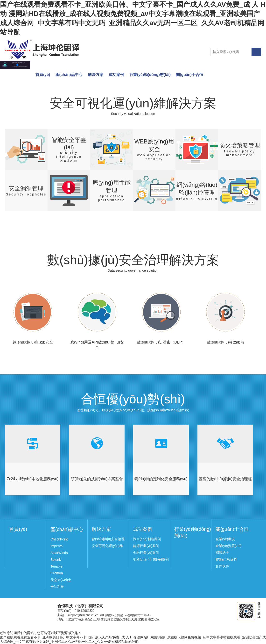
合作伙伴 (222, 566)
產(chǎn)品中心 (69, 75)
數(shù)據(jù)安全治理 (108, 539)
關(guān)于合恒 (190, 75)
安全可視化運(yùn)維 (107, 546)
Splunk (56, 560)
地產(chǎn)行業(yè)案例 (151, 559)
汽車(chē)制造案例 (147, 539)
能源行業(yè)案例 (146, 546)
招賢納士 (222, 553)
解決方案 (96, 75)
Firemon (57, 573)
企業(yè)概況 (225, 539)
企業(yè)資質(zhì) (229, 546)
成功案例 (116, 75)
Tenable (56, 566)
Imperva (57, 546)
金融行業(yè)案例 (146, 553)
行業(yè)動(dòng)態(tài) (150, 75)
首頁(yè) (43, 75)
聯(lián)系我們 (226, 559)
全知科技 (57, 587)
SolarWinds (59, 553)
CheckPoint (59, 539)
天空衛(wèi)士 (61, 580)
